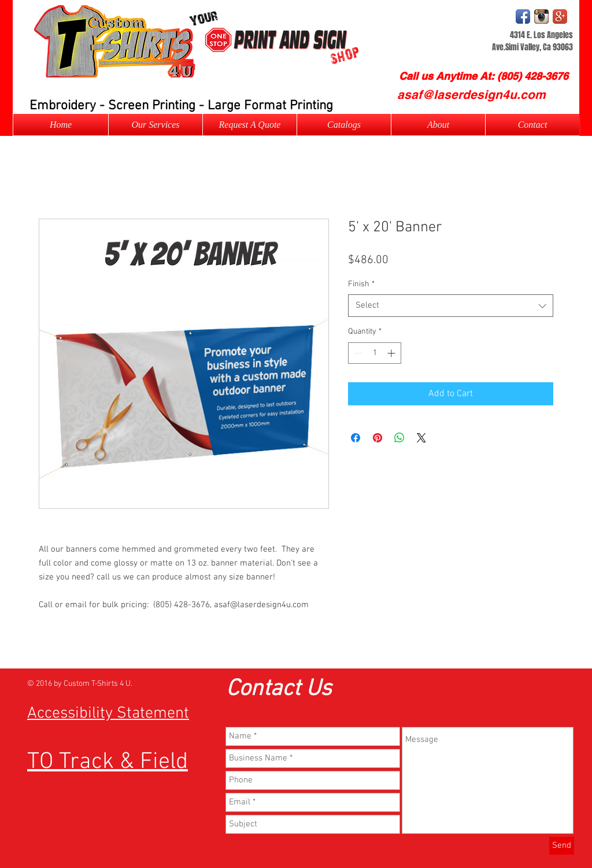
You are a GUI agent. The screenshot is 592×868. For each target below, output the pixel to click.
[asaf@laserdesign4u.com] (471, 95)
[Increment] (392, 353)
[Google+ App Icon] (560, 16)
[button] (250, 125)
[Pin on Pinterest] (378, 438)
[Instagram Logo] (541, 16)
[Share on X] (421, 438)
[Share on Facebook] (356, 438)
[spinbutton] (375, 353)
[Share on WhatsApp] (399, 438)
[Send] (562, 846)
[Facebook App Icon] (523, 16)
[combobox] (451, 306)
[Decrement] (357, 353)
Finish (361, 284)
